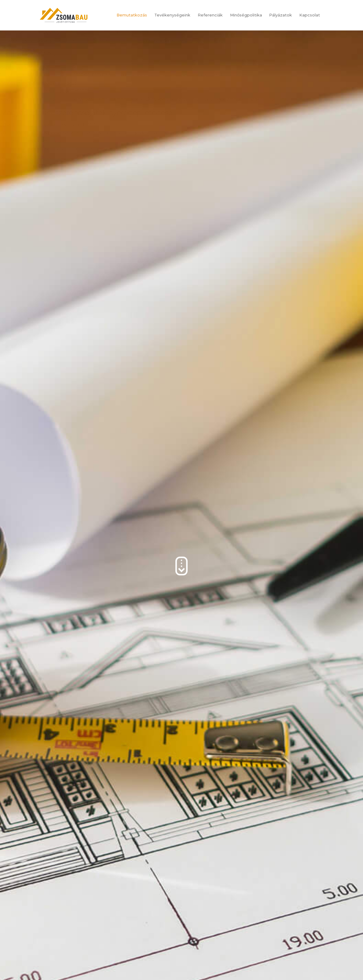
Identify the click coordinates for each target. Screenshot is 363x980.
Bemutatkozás (132, 15)
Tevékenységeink (172, 15)
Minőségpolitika (246, 15)
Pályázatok (280, 15)
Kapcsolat (310, 15)
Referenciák (210, 15)
